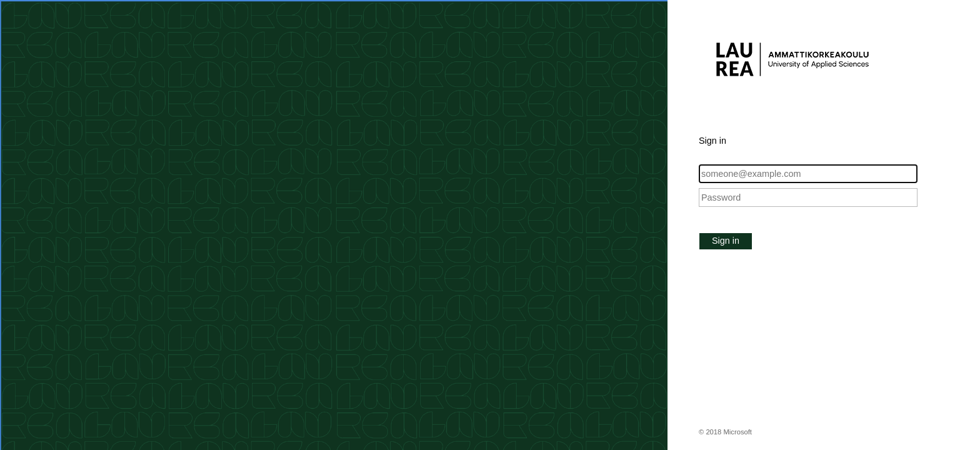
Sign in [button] (726, 241)
